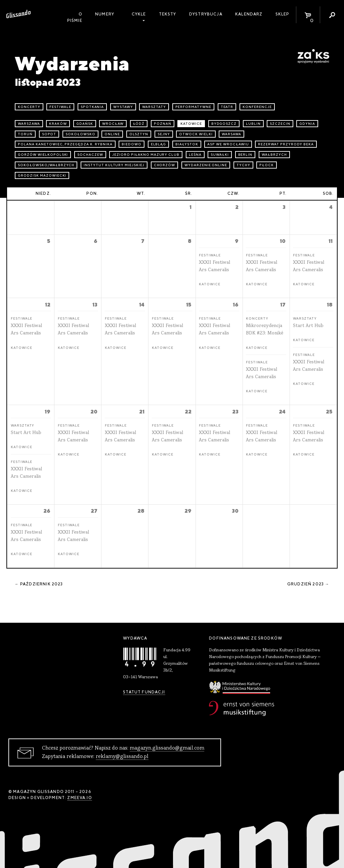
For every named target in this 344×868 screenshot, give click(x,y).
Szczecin (280, 124)
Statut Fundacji (144, 692)
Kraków (58, 124)
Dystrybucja (206, 14)
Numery (105, 14)
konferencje (257, 107)
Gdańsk (85, 124)
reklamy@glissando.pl (122, 757)
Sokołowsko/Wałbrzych (46, 165)
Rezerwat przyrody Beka (286, 144)
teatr (227, 107)
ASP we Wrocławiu (228, 144)
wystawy (123, 107)
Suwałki (220, 155)
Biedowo (132, 144)
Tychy (243, 165)
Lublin (253, 124)
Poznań (163, 124)
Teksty (168, 14)
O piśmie (75, 17)
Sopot (49, 134)
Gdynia (307, 124)
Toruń (25, 134)
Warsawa (231, 134)
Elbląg (159, 144)
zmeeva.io (79, 798)
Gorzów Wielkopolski (43, 155)
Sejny (164, 134)
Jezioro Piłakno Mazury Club (146, 155)
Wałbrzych (274, 155)
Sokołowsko (80, 134)
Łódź (139, 124)
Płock (267, 165)
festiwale (60, 107)
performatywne (193, 107)
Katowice (191, 124)
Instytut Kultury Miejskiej (114, 165)
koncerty (29, 107)
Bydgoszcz (224, 124)
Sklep (283, 14)
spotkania (92, 107)
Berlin (245, 155)
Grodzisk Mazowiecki (42, 175)
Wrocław (113, 124)
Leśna (195, 155)
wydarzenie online (206, 165)
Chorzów (165, 165)
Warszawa (29, 124)
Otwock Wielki (196, 134)
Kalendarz (249, 14)
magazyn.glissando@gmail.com (167, 748)
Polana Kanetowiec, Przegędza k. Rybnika (65, 144)
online (112, 134)
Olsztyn (139, 134)
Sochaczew (90, 155)
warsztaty (154, 107)
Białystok (187, 144)
